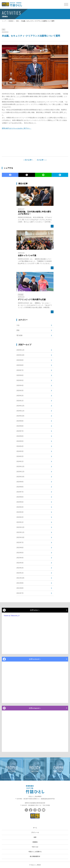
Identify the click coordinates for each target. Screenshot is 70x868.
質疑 (4, 30)
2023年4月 (20, 507)
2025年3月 (20, 391)
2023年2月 (20, 517)
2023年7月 (20, 492)
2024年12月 (20, 406)
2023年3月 (20, 512)
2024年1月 (20, 461)
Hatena (60, 175)
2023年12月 (20, 467)
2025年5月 (20, 380)
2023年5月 (20, 502)
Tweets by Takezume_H (12, 616)
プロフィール (35, 832)
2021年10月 (20, 578)
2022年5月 (20, 553)
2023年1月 (20, 522)
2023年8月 (20, 487)
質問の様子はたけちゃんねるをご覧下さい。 (17, 128)
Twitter (27, 175)
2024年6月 (20, 436)
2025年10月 (20, 355)
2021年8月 (20, 588)
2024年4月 (20, 446)
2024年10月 (20, 416)
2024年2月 (20, 456)
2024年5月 (20, 441)
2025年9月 (20, 360)
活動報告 (35, 842)
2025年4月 (20, 385)
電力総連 (19, 335)
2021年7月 (20, 593)
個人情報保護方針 (35, 856)
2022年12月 (20, 527)
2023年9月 (20, 482)
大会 (18, 325)
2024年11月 (20, 411)
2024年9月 (20, 421)
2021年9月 (20, 583)
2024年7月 (20, 431)
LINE (43, 175)
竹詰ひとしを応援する (35, 852)
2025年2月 (20, 396)
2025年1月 (20, 401)
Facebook (10, 175)
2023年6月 (20, 497)
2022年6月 (20, 548)
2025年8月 (20, 365)
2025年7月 (20, 370)
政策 (35, 837)
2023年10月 (20, 477)
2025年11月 (20, 350)
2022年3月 (20, 563)
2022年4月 (20, 558)
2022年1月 (20, 573)
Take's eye (35, 847)
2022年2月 (20, 568)
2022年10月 (20, 537)
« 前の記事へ (28, 160)
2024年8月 (20, 426)
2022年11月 (20, 532)
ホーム (35, 828)
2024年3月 (20, 451)
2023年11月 (20, 472)
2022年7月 (20, 542)
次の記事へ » (42, 160)
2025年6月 (20, 375)
